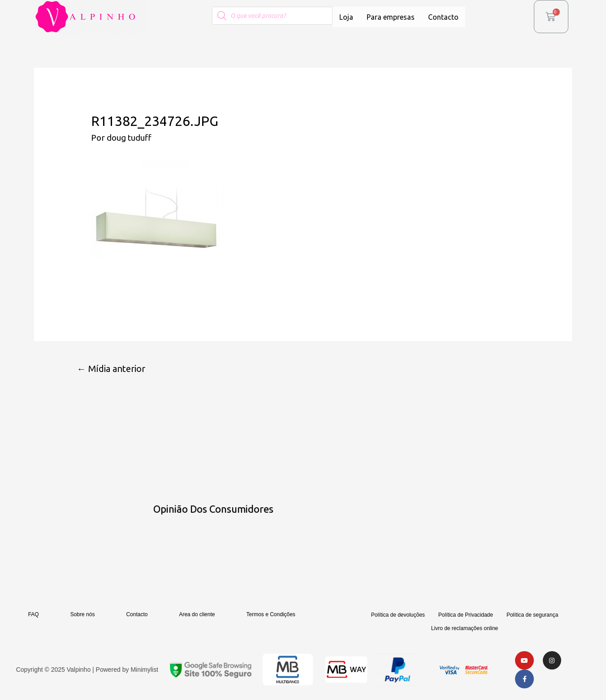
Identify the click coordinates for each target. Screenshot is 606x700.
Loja (346, 17)
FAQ (34, 615)
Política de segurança (532, 615)
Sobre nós (83, 615)
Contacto (443, 17)
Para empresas (391, 17)
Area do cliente (197, 615)
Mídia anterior (112, 369)
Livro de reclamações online (465, 629)
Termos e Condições (271, 615)
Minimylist (144, 670)
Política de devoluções (398, 615)
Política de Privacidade (466, 615)
